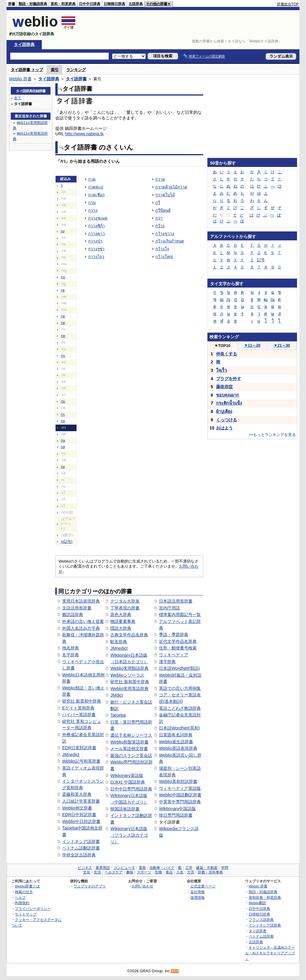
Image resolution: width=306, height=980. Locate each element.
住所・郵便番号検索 (178, 648)
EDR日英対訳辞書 (79, 748)
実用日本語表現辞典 (81, 601)
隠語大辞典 (121, 628)
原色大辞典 (121, 615)
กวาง (93, 210)
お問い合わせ (143, 886)
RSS (175, 971)
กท (63, 336)
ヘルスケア (114, 872)
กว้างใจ (162, 249)
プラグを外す (229, 379)
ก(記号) (66, 542)
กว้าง (160, 226)
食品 (169, 872)
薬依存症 (224, 387)
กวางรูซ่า (96, 249)
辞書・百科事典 (210, 872)
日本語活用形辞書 (176, 601)
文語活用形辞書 (77, 608)
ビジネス (85, 868)
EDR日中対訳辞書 (79, 815)
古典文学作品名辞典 (129, 635)
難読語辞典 (73, 615)
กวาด (160, 179)
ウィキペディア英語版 (180, 788)
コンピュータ (124, 868)
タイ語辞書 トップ (27, 70)
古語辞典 (136, 4)
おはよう (224, 428)
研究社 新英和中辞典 (82, 701)
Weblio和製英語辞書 (129, 742)
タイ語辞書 (76, 79)
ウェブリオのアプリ (90, 886)
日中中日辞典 (90, 4)
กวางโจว (96, 257)
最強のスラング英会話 (131, 755)
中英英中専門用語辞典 (180, 802)
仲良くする (227, 354)
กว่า (159, 218)
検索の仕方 (24, 892)
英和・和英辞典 (63, 4)
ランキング (76, 70)
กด (63, 316)
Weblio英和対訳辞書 (178, 781)
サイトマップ (26, 914)
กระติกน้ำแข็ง (229, 403)
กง (63, 231)
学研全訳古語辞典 (79, 855)
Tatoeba (118, 715)
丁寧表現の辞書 (125, 608)
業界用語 (103, 868)
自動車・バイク (162, 868)
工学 (189, 868)
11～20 (252, 345)
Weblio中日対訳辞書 (81, 821)
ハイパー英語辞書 (79, 715)
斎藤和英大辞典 (77, 794)
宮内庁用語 (169, 608)
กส (63, 447)
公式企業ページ (203, 886)
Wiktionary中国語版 (177, 809)
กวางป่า (95, 241)
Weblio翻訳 (257, 903)
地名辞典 (71, 648)
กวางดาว (97, 234)
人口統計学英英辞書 (81, 801)
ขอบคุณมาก (228, 395)
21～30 (282, 345)
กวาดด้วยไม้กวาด (171, 187)
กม (63, 401)
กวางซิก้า (97, 226)
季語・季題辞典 (174, 635)
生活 (97, 872)
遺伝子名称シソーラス (131, 735)
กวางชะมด (98, 218)
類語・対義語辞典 (33, 4)
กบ (63, 356)
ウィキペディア (174, 655)
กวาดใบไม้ (165, 195)
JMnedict (71, 755)
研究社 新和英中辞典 (130, 682)
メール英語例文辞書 (129, 749)
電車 (142, 868)
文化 (87, 872)
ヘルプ (20, 897)
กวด (92, 179)
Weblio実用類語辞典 (129, 668)
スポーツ (144, 872)
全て (18, 98)
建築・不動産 (207, 868)
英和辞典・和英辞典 (265, 897)
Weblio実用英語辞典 (129, 689)
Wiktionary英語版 (127, 775)
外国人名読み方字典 (81, 628)
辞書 (12, 4)
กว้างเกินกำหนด (170, 241)
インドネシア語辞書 (81, 841)
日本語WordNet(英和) (179, 728)
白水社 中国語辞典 (128, 782)
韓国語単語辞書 (125, 809)
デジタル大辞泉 (125, 601)
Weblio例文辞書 (77, 808)
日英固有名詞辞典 (176, 735)
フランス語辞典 (261, 920)
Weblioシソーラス (127, 675)
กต (63, 323)
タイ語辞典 (24, 44)
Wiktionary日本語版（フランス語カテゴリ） (129, 835)
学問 (225, 868)
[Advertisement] (190, 25)
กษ (63, 440)
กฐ (63, 290)
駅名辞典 (119, 642)
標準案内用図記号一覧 (180, 615)
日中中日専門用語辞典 (131, 789)
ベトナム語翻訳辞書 (81, 848)
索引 (55, 70)
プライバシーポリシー (33, 908)
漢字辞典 (167, 662)
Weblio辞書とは (27, 886)
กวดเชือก (96, 195)
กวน (92, 203)
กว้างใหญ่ (164, 257)
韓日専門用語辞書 (176, 815)
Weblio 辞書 (20, 79)
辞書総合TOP (288, 4)
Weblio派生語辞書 (176, 742)
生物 (158, 872)
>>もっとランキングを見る (272, 435)
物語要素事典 (123, 621)
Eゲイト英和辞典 (78, 708)
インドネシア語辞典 (265, 925)
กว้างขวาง (165, 234)
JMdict (117, 695)
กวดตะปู (96, 187)
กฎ (63, 277)
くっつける (227, 420)
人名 (180, 872)
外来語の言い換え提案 (83, 621)
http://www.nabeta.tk (84, 134)
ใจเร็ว (221, 370)
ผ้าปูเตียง (224, 411)
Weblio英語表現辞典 (178, 748)
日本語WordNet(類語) (179, 668)
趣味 (130, 872)
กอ (63, 467)
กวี (158, 203)
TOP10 (222, 346)
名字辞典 (71, 655)
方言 (191, 872)
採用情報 (198, 897)
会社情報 (198, 892)
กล (63, 421)
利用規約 (22, 903)
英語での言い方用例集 (180, 688)
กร (63, 414)
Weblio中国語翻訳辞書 (180, 795)
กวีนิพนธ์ (163, 210)
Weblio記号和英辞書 (81, 761)
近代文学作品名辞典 (178, 641)
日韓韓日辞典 (114, 4)
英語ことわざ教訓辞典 (180, 708)
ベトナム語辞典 (261, 936)
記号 (261, 260)
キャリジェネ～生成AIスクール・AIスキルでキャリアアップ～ (270, 953)
